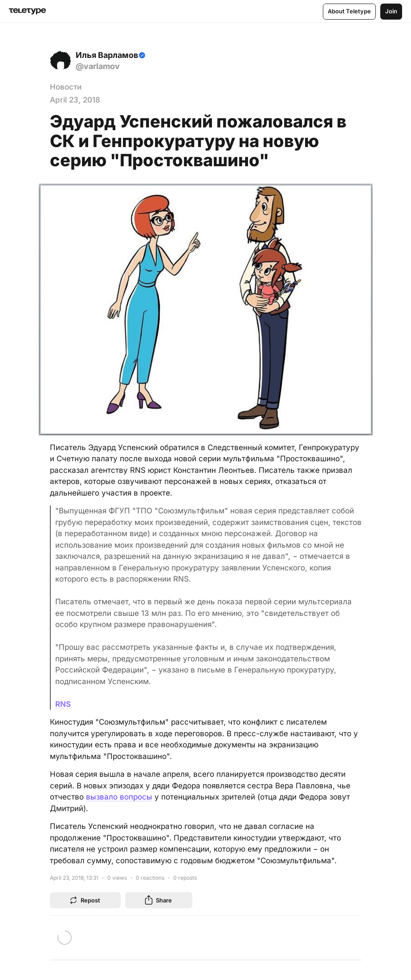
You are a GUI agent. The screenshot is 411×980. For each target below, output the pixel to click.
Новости (66, 87)
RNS (63, 704)
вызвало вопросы (119, 797)
